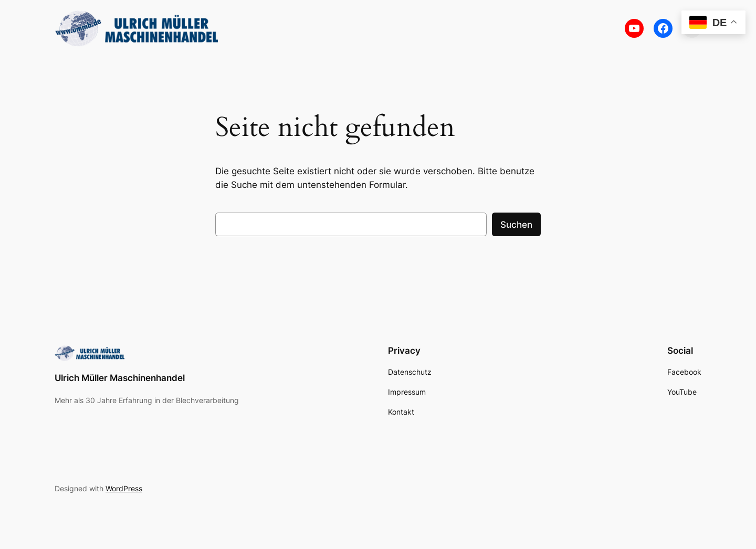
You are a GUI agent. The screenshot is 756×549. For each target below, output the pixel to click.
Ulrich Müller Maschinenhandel (120, 378)
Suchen (516, 225)
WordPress (124, 488)
